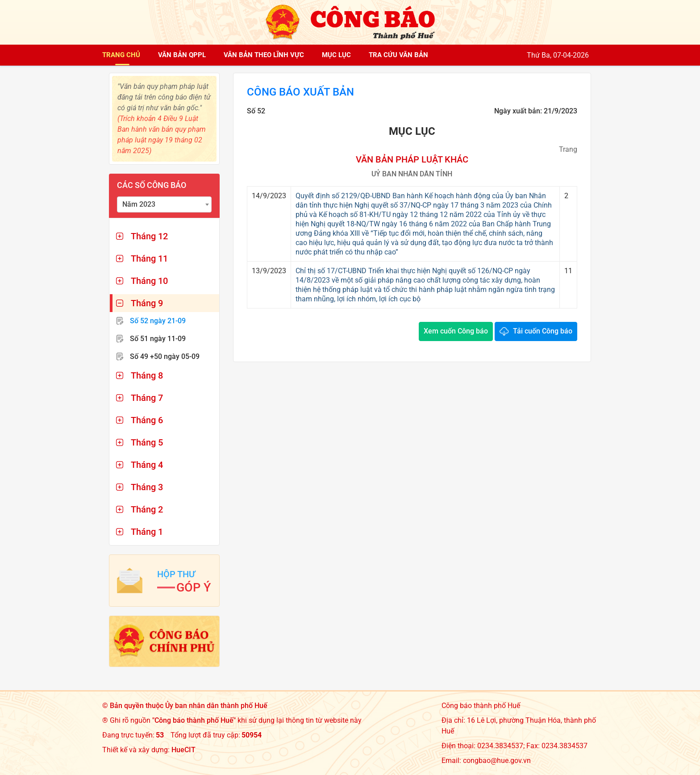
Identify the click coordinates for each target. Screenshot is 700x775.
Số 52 (158, 321)
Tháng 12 (149, 236)
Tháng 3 (147, 487)
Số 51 (158, 339)
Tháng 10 (149, 281)
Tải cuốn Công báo (543, 331)
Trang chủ (121, 55)
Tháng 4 (147, 465)
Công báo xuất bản (300, 92)
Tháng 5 (147, 442)
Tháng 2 (147, 509)
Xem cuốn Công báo (456, 331)
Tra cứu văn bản (398, 55)
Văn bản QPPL (182, 55)
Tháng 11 (149, 258)
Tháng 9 (147, 303)
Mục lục (336, 55)
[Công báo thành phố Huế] (350, 22)
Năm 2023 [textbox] (139, 204)
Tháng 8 (147, 375)
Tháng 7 (147, 398)
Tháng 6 (147, 420)
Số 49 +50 (165, 356)
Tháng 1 (147, 532)
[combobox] (164, 204)
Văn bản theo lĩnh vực (264, 55)
